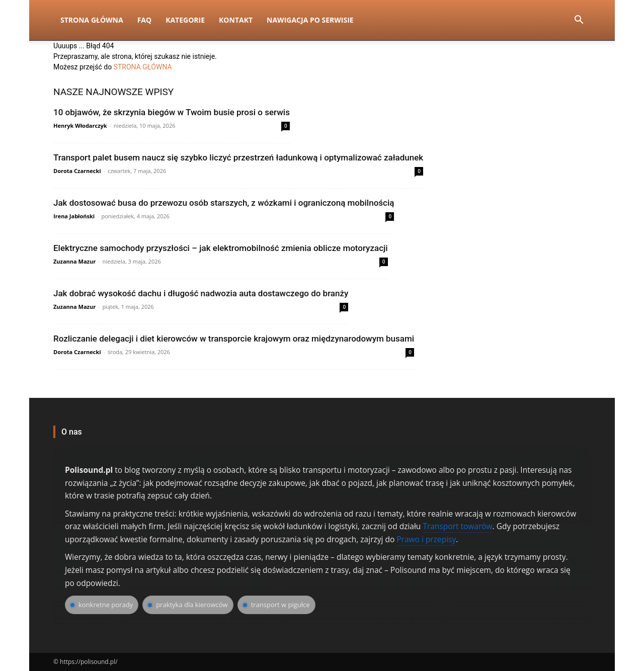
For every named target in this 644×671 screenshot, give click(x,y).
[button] (579, 21)
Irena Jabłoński (74, 216)
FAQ (145, 20)
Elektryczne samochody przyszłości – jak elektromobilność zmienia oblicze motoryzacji (221, 248)
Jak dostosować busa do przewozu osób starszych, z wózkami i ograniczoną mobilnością (224, 203)
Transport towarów (457, 526)
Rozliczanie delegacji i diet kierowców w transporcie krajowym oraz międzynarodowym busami (234, 339)
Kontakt (236, 20)
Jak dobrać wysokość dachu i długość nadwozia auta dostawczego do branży (201, 293)
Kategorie (185, 20)
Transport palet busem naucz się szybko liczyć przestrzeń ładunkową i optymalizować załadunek (238, 157)
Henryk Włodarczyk (80, 125)
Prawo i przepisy (426, 539)
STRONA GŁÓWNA (143, 67)
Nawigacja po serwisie (310, 20)
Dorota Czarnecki (77, 171)
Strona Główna (92, 20)
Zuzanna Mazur (74, 261)
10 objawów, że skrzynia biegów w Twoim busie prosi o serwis (172, 112)
